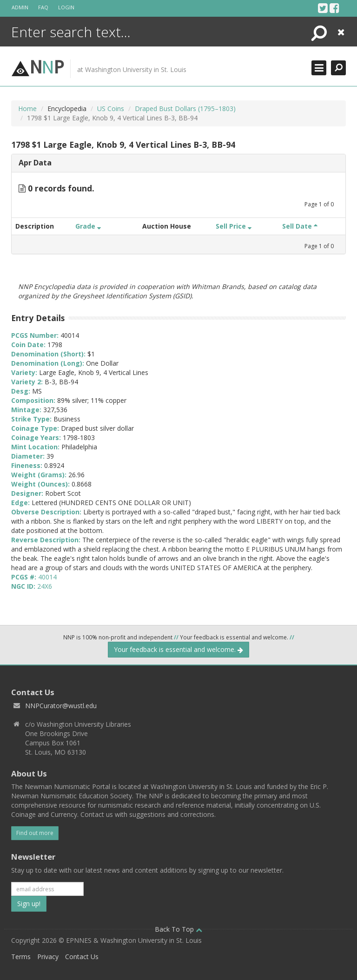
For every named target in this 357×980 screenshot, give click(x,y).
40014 (47, 577)
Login (66, 7)
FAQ (43, 7)
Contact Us (82, 957)
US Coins (111, 109)
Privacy (48, 957)
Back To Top (178, 929)
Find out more (35, 833)
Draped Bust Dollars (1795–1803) (185, 109)
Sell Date (300, 226)
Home (27, 109)
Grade (88, 226)
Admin (20, 7)
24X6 (45, 586)
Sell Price (234, 226)
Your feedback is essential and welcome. (178, 649)
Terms (21, 957)
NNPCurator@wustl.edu (61, 706)
